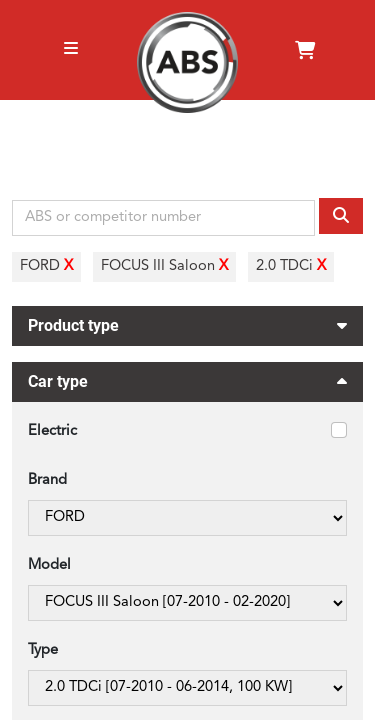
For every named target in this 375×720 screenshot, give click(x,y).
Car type (187, 385)
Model (49, 565)
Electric (52, 431)
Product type (187, 323)
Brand (47, 480)
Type (43, 650)
